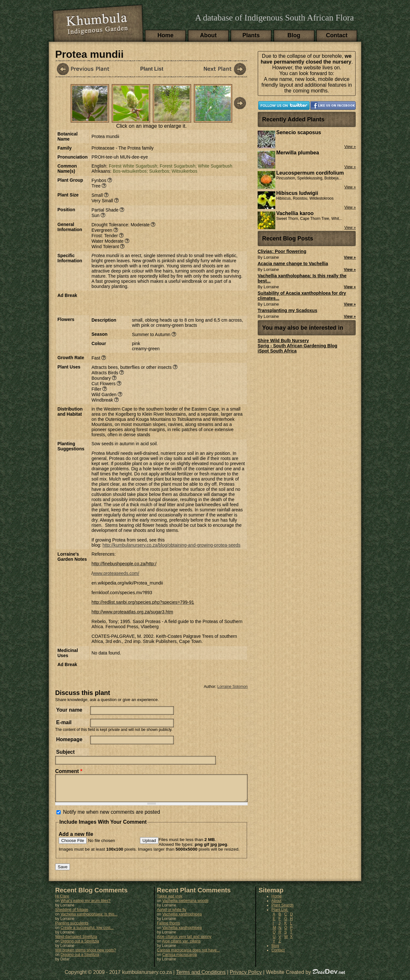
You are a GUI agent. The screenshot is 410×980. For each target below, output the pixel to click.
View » (350, 257)
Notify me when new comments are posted (111, 817)
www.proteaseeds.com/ (116, 573)
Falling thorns (168, 928)
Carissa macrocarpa (179, 959)
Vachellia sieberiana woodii (185, 906)
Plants (251, 35)
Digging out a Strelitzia (80, 946)
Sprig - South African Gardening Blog (297, 346)
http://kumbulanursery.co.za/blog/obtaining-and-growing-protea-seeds (171, 545)
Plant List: (280, 915)
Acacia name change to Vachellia (293, 264)
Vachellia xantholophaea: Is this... (89, 919)
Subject (65, 752)
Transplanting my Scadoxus (287, 310)
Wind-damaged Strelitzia (76, 941)
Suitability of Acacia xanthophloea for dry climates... (302, 296)
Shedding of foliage (72, 915)
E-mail (64, 722)
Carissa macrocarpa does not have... (188, 955)
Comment (69, 771)
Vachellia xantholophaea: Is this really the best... (302, 278)
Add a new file (76, 839)
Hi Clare (62, 901)
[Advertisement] (167, 302)
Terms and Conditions (201, 977)
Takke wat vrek (170, 901)
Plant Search (282, 910)
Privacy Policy (246, 977)
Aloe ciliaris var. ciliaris (181, 946)
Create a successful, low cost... (87, 932)
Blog (294, 35)
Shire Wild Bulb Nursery (283, 341)
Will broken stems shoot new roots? (85, 955)
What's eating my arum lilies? (86, 906)
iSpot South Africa (277, 351)
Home (166, 35)
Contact (337, 35)
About (208, 35)
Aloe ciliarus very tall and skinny (184, 941)
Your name (69, 710)
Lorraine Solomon (232, 687)
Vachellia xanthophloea (182, 919)
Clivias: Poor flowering (282, 251)
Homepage (69, 739)
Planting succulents (72, 928)
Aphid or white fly (171, 915)
